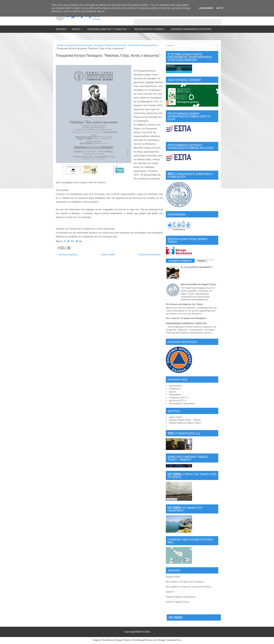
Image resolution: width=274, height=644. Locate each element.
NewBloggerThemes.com (145, 640)
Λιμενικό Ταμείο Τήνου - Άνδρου (185, 420)
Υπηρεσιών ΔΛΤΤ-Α (179, 398)
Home (60, 45)
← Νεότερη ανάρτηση (66, 254)
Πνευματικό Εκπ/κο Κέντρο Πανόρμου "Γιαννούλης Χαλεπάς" (96, 45)
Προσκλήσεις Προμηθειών (182, 403)
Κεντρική (61, 29)
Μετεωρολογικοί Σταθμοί (151, 28)
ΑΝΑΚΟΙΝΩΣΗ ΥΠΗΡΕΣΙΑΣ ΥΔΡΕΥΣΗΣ (186, 323)
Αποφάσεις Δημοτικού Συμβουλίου (110, 28)
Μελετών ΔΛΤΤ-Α (178, 401)
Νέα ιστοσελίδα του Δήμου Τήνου (198, 284)
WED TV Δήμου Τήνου (178, 602)
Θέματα (202, 261)
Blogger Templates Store (170, 640)
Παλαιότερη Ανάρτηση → (151, 254)
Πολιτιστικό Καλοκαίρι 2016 (142, 45)
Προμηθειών (175, 395)
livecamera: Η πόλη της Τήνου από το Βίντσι (189, 587)
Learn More (206, 8)
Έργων (173, 392)
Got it (220, 8)
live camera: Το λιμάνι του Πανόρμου (186, 318)
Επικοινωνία (70, 36)
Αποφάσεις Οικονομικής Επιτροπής (191, 29)
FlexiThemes (108, 640)
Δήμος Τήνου (176, 417)
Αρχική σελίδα (108, 254)
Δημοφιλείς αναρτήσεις (180, 261)
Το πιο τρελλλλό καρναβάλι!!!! (197, 267)
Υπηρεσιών (175, 389)
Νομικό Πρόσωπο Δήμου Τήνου (185, 423)
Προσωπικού (176, 386)
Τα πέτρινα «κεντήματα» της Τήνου (184, 304)
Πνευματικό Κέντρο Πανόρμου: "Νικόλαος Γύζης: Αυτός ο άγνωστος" (108, 56)
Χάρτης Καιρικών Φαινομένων (181, 597)
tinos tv (170, 592)
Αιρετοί (78, 28)
